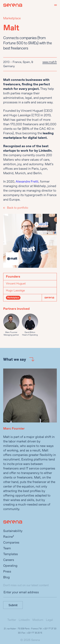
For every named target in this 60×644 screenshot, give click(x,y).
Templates (11, 554)
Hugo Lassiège (15, 291)
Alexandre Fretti (27, 182)
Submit (13, 605)
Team (7, 548)
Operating (10, 566)
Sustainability (13, 531)
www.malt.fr (50, 62)
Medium (38, 620)
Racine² (9, 537)
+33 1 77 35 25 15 (34, 633)
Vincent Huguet (16, 284)
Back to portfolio (18, 208)
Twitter (12, 620)
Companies (11, 542)
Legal (49, 620)
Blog (6, 577)
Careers (9, 560)
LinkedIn (24, 620)
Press (7, 571)
